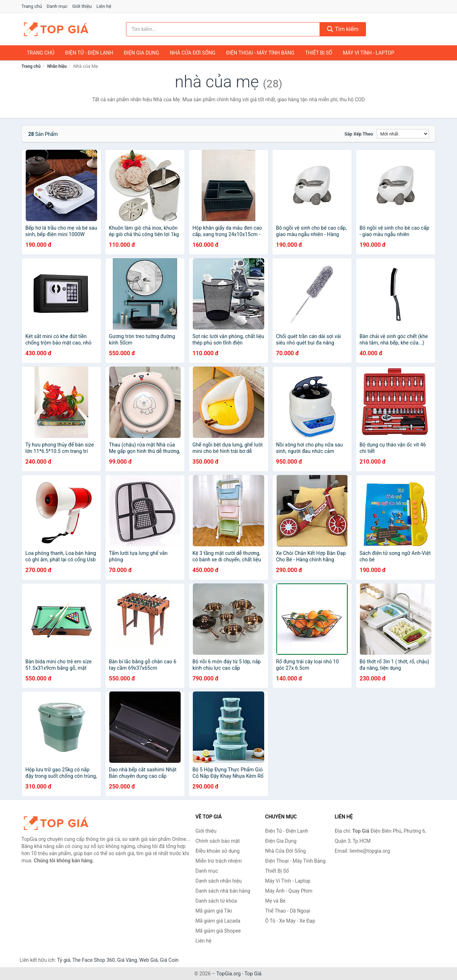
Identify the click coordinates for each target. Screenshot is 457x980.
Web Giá (149, 960)
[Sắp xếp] (403, 134)
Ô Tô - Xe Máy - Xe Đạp (290, 921)
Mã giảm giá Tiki (214, 911)
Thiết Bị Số (319, 53)
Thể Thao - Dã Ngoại (288, 911)
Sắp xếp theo (359, 134)
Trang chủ (32, 6)
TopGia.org (228, 974)
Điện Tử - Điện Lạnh (89, 53)
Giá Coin (169, 960)
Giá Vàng (127, 960)
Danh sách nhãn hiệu (219, 881)
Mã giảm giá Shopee (218, 931)
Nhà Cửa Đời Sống (192, 53)
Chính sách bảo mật (218, 841)
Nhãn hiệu (57, 66)
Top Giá (253, 974)
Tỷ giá (64, 960)
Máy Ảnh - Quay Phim (289, 891)
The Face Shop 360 (93, 960)
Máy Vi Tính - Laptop (368, 53)
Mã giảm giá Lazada (218, 921)
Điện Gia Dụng (141, 53)
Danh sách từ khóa (216, 901)
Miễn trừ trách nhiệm (219, 861)
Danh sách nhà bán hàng (223, 891)
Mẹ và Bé (275, 901)
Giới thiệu (82, 6)
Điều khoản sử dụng (218, 851)
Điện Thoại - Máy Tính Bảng (260, 53)
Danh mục (57, 6)
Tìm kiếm (343, 29)
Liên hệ (104, 6)
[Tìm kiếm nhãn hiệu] (223, 29)
